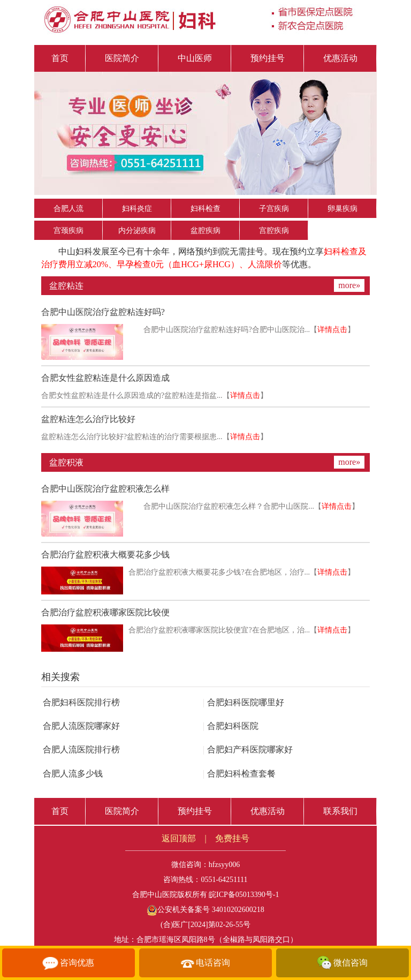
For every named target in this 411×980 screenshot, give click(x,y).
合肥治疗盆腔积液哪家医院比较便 (105, 612)
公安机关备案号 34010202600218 (205, 910)
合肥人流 (68, 209)
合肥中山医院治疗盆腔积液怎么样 (105, 489)
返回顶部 (179, 838)
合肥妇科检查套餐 (239, 774)
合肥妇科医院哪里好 (243, 702)
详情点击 (332, 330)
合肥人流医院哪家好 (81, 726)
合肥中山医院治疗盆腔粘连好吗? (103, 312)
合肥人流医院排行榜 (81, 749)
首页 (60, 58)
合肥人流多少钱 (73, 774)
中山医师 (195, 58)
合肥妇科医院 (231, 726)
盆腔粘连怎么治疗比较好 (88, 419)
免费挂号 (232, 838)
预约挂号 (268, 58)
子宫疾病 (274, 209)
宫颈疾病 (68, 231)
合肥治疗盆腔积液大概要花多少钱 (105, 555)
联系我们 (340, 811)
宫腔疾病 (274, 231)
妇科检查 (205, 209)
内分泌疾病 (137, 231)
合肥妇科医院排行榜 (81, 702)
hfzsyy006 (224, 865)
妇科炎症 (137, 209)
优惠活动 (340, 58)
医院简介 (122, 58)
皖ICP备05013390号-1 (244, 895)
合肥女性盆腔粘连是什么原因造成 (105, 378)
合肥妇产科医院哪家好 (248, 749)
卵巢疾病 (342, 209)
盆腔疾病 (205, 231)
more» (349, 285)
